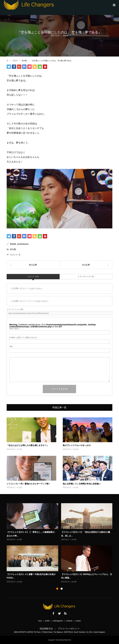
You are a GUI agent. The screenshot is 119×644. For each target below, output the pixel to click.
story (40, 621)
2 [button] (62, 589)
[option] (61, 543)
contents (69, 621)
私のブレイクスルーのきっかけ (77, 445)
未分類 (66, 35)
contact (78, 621)
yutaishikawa (23, 244)
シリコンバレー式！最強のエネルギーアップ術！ (29, 484)
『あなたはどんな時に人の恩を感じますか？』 (28, 445)
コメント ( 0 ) (33, 276)
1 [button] (57, 589)
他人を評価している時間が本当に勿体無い (82, 484)
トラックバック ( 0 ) (86, 276)
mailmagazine (58, 621)
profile (47, 621)
